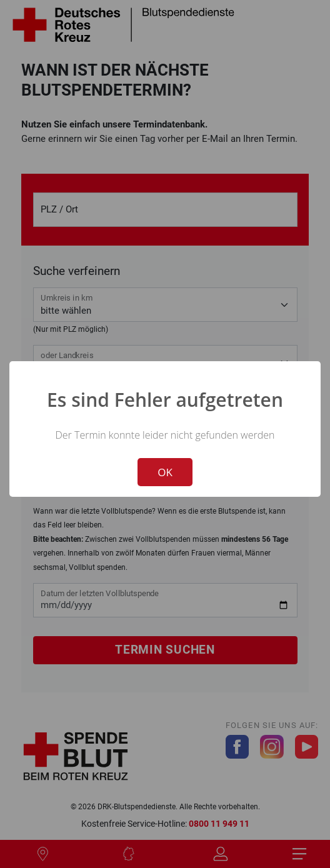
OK (165, 472)
